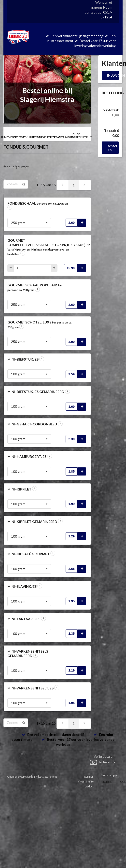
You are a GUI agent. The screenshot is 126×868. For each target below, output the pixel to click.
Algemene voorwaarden (21, 777)
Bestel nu (112, 147)
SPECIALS (38, 137)
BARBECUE (18, 137)
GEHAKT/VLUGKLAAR (28, 137)
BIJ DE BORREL (76, 136)
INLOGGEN (113, 75)
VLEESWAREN (67, 137)
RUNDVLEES (8, 137)
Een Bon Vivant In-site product (86, 782)
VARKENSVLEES (47, 137)
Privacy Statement (46, 777)
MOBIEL (107, 782)
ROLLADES (57, 137)
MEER (86, 137)
